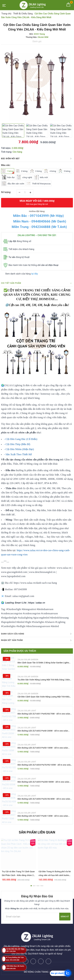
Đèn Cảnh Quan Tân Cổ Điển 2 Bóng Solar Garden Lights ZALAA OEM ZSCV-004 (43, 663)
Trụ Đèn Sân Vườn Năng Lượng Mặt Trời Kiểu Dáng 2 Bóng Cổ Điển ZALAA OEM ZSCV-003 (44, 680)
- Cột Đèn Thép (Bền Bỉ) (17, 444)
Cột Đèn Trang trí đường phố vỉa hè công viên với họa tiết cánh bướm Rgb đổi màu (55, 875)
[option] (37, 84)
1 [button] (31, 886)
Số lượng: (6, 192)
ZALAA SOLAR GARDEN (28, 660)
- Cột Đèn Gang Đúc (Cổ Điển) (21, 439)
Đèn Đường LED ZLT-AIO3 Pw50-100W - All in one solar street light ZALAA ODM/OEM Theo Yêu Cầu (43, 748)
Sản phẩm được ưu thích (20, 651)
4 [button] (42, 886)
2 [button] (34, 886)
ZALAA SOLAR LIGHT (27, 711)
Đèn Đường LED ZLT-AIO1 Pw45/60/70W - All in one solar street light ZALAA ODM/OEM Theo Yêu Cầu (44, 714)
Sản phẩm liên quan (37, 832)
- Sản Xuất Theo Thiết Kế (18, 454)
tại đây (35, 274)
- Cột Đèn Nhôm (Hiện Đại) (19, 449)
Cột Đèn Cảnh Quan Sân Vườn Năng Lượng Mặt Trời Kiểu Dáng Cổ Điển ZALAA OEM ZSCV (44, 697)
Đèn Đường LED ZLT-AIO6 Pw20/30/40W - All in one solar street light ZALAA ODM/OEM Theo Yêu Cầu (44, 799)
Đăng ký (65, 917)
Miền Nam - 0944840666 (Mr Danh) (40, 221)
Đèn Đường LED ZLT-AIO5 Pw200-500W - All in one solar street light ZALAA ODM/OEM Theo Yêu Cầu (43, 782)
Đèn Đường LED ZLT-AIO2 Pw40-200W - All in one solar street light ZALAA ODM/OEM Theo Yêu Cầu (43, 731)
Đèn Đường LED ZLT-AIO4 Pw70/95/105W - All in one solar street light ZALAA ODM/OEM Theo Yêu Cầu (44, 765)
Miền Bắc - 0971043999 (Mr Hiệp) (38, 216)
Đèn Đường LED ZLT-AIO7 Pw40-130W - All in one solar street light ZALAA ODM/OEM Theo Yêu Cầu (43, 816)
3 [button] (38, 886)
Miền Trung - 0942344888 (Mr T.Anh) (39, 227)
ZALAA (43, 977)
